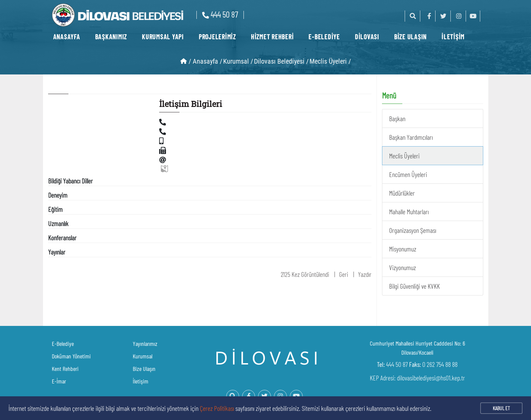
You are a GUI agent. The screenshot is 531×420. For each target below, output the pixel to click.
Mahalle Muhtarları (409, 212)
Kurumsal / (238, 61)
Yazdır (365, 274)
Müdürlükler (402, 193)
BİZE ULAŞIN (410, 37)
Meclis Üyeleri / (330, 61)
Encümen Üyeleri (408, 174)
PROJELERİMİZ (217, 37)
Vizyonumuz (402, 267)
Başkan (397, 118)
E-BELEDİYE (324, 37)
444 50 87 (220, 14)
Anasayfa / (207, 61)
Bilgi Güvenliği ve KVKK (415, 286)
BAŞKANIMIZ (111, 37)
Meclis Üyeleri (404, 156)
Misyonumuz (403, 249)
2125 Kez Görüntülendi (305, 274)
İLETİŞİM (453, 37)
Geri (344, 274)
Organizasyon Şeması (413, 230)
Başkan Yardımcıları (411, 137)
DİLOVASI (367, 37)
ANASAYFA (67, 37)
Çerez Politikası (217, 408)
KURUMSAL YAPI (163, 37)
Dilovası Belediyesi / (281, 61)
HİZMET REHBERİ (272, 37)
